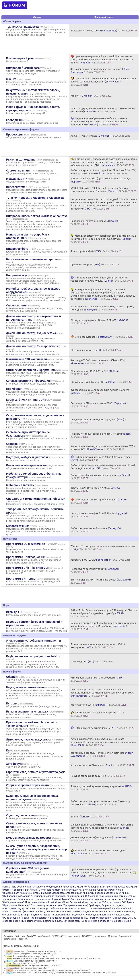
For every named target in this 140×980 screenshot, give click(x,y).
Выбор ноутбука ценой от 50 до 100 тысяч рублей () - (101, 459)
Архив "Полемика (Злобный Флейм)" (23, 912)
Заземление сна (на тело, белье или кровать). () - (101, 71)
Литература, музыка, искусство (27, 739)
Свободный (14, 120)
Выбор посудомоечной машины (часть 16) (41, 966)
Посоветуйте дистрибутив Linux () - (96, 570)
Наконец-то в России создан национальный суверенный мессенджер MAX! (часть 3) (52, 970)
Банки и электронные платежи (27, 712)
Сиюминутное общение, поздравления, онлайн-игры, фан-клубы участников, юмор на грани (37, 849)
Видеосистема (16, 187)
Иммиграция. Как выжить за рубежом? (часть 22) (36, 951)
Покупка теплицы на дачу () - (98, 776)
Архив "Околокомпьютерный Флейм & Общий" (105, 908)
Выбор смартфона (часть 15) (34, 968)
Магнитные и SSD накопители (27, 359)
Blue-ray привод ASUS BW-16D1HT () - (95, 373)
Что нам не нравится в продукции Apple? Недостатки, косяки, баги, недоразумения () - (104, 82)
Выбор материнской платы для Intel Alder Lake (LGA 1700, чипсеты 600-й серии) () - (103, 172)
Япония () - (90, 817)
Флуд (9, 963)
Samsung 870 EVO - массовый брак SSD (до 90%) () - (98, 362)
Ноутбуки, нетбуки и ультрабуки (28, 457)
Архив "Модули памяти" (74, 890)
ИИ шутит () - (91, 96)
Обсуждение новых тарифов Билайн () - (99, 501)
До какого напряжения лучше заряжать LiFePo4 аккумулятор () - (98, 646)
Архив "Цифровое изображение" (102, 893)
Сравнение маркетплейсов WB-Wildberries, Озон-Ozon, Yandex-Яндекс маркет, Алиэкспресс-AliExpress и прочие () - (102, 60)
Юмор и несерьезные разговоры (29, 838)
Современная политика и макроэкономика (107, 921)
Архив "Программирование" (71, 905)
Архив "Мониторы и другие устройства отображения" (51, 893)
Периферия (14, 389)
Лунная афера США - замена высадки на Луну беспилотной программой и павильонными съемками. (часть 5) (63, 973)
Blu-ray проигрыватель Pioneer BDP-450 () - (100, 322)
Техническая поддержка (23, 27)
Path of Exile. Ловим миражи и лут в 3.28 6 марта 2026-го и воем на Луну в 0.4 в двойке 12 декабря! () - (104, 613)
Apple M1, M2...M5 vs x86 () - (100, 136)
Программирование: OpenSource (107, 918)
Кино (10, 750)
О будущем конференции (61, 887)
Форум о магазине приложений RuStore (52, 915)
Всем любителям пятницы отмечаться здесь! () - (98, 852)
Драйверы (95, 905)
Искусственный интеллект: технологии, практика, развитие (33, 92)
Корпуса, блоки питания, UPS (26, 400)
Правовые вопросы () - (95, 264)
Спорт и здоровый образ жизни (28, 785)
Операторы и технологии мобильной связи (36, 499)
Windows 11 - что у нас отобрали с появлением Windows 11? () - (103, 548)
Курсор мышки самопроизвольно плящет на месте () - (100, 391)
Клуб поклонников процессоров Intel (32, 656)
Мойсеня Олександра (120, 936)
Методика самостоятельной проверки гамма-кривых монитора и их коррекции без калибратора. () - (103, 239)
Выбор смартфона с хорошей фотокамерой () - (101, 477)
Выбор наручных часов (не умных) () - (96, 489)
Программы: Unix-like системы (27, 568)
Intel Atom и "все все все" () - (104, 31)
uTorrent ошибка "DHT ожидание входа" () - (101, 581)
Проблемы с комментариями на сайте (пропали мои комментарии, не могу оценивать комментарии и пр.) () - (104, 873)
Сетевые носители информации (28, 381)
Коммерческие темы (69, 921)
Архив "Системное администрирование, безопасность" (93, 899)
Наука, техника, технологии (25, 687)
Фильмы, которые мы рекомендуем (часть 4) (33, 954)
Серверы (12, 444)
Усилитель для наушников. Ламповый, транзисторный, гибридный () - (102, 308)
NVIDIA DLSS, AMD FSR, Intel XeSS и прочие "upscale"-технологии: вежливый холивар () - (103, 190)
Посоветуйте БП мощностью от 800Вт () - (99, 405)
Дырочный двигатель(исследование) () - (99, 839)
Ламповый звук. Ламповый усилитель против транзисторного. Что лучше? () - (102, 279)
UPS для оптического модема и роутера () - (98, 421)
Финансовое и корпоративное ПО (68, 918)
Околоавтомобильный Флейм (63, 912)
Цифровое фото (17, 249)
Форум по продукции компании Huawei (99, 915)
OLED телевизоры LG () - (96, 350)
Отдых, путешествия (20, 815)
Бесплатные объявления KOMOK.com (24, 887)
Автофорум (14, 764)
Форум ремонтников (93, 912)
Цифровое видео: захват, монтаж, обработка (37, 216)
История (12, 703)
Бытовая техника (18, 526)
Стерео (10, 961)
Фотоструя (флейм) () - (96, 251)
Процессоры (15, 134)
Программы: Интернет (21, 579)
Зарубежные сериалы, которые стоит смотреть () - (102, 754)
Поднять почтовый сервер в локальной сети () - (102, 435)
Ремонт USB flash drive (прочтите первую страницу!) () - (101, 180)
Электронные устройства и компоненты (34, 641)
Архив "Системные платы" (45, 890)
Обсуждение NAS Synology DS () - (102, 382)
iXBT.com (39, 875)
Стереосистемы (17, 305)
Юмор (9, 956)
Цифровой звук (17, 275)
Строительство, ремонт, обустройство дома (36, 772)
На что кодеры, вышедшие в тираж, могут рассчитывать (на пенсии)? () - (103, 110)
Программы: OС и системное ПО (28, 544)
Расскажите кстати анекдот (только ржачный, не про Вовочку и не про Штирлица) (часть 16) (55, 959)
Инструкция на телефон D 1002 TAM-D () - (100, 515)
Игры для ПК (15, 612)
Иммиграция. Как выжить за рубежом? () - (97, 679)
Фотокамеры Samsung (15, 915)
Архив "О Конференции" (91, 887)
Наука (9, 973)
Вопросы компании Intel (120, 912)
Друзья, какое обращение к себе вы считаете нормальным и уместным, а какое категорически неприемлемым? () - (99, 121)
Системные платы (18, 170)
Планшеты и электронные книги (28, 465)
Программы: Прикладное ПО (26, 557)
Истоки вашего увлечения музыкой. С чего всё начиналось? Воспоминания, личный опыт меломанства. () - (103, 742)
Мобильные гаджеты (20, 485)
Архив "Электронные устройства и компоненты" (49, 908)
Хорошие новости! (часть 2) (25, 963)
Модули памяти (17, 179)
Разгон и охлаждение (21, 160)
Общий (11, 677)
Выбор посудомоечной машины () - (96, 530)
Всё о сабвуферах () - (104, 337)
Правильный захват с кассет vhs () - (95, 223)
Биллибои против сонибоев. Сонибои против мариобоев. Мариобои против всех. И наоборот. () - (104, 626)
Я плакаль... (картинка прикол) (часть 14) (32, 956)
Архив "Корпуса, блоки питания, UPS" (69, 896)
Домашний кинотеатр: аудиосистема (31, 333)
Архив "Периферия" (35, 896)
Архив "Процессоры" (117, 887)
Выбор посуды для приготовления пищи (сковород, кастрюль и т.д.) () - (100, 803)
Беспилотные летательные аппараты (32, 259)
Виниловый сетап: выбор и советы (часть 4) (34, 961)
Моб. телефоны (13, 968)
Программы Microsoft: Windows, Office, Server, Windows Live (59, 902)
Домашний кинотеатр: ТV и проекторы (32, 346)
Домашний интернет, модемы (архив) (39, 899)
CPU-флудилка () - (92, 662)
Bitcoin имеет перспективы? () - (104, 728)
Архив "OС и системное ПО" (110, 902)
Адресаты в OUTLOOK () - (100, 560)
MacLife (11, 79)
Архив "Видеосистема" (102, 890)
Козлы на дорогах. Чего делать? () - (102, 765)
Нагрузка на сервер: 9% (16, 939)
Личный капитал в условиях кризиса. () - (97, 714)
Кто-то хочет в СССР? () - (98, 705)
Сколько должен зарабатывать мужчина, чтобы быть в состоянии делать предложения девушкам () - (102, 828)
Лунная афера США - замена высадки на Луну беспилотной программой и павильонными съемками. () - (102, 693)
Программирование (42, 905)
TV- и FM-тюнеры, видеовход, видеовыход (35, 198)
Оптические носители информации (31, 370)
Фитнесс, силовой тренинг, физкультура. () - (102, 788)
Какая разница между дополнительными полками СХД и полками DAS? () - (103, 448)
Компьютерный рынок (22, 58)
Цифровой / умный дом (23, 68)
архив (42, 135)
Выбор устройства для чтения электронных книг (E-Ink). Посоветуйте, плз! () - (103, 467)
